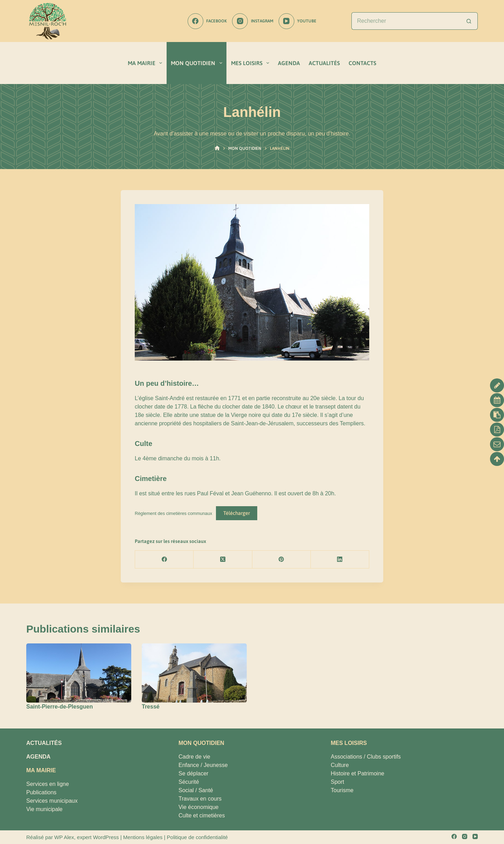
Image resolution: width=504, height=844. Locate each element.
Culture (340, 765)
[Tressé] (194, 673)
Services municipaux (52, 801)
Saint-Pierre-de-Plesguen (59, 707)
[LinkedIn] (340, 560)
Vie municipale (44, 809)
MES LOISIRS (251, 63)
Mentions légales (143, 837)
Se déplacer (193, 773)
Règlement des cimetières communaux (173, 513)
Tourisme (342, 790)
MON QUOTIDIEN (198, 63)
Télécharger (237, 513)
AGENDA (289, 63)
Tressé (151, 707)
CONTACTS (362, 63)
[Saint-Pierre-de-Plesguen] (79, 673)
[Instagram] (253, 21)
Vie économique (198, 807)
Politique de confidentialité (197, 837)
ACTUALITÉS (324, 63)
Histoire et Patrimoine (358, 773)
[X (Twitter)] (223, 560)
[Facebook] (207, 21)
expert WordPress (98, 837)
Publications (41, 792)
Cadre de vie (194, 757)
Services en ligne (48, 784)
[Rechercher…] (406, 21)
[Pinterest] (282, 560)
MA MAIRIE (146, 63)
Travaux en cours (200, 799)
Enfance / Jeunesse (203, 765)
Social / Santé (196, 790)
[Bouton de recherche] (469, 21)
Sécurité (189, 782)
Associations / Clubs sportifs (366, 757)
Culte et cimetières (202, 815)
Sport (337, 782)
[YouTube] (297, 21)
